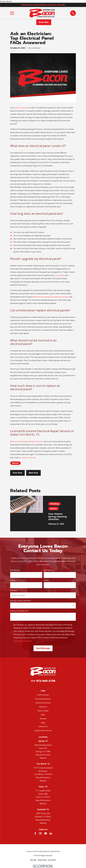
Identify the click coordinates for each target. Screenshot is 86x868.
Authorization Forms (43, 730)
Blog (43, 723)
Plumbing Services (43, 699)
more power (59, 275)
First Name (15, 570)
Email (46, 580)
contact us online (28, 458)
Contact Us (43, 726)
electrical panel (21, 108)
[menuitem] (33, 860)
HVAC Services (43, 695)
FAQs (43, 715)
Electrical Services (43, 703)
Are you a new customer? (21, 601)
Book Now (44, 22)
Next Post (33, 473)
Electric (15, 463)
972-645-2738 (46, 681)
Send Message (43, 648)
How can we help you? (19, 611)
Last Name (48, 570)
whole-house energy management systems (51, 297)
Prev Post (18, 473)
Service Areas (43, 711)
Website (43, 758)
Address (14, 590)
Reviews (43, 719)
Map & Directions (43, 755)
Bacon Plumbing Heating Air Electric (28, 441)
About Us (43, 707)
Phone (13, 580)
